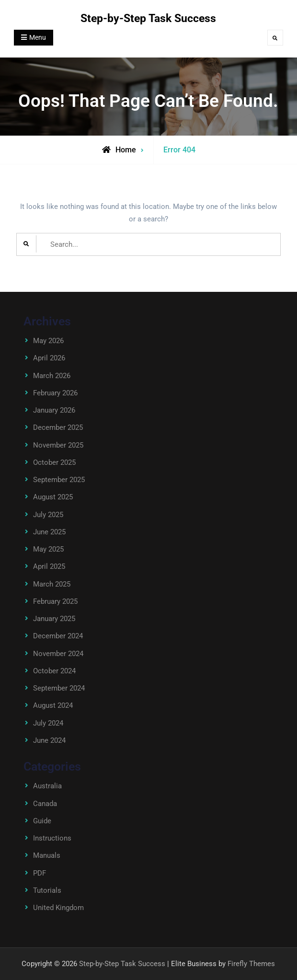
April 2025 (49, 566)
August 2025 (53, 497)
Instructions (52, 838)
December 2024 (58, 636)
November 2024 (58, 654)
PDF (40, 873)
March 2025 (52, 584)
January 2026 (54, 410)
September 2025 (59, 480)
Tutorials (47, 890)
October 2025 (54, 462)
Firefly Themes (251, 964)
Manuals (47, 855)
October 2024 (54, 671)
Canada (45, 804)
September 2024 (59, 688)
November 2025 (58, 445)
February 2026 (55, 393)
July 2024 (48, 723)
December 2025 (58, 427)
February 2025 (55, 601)
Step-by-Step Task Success (148, 18)
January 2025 (54, 619)
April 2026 (49, 358)
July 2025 (48, 515)
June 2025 (49, 532)
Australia (47, 786)
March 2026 (52, 376)
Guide (42, 821)
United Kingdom (58, 908)
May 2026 (48, 341)
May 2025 (48, 549)
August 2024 (53, 705)
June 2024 (49, 740)
